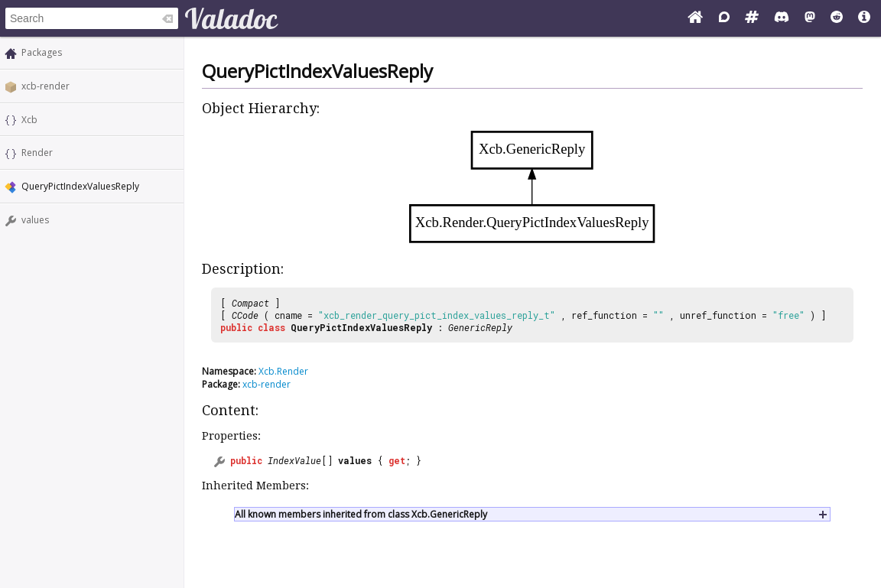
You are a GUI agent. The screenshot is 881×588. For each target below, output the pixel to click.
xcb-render (46, 86)
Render (37, 153)
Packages (42, 52)
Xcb (29, 120)
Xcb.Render (283, 371)
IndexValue (294, 460)
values (35, 220)
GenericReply (480, 327)
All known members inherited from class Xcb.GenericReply (361, 514)
